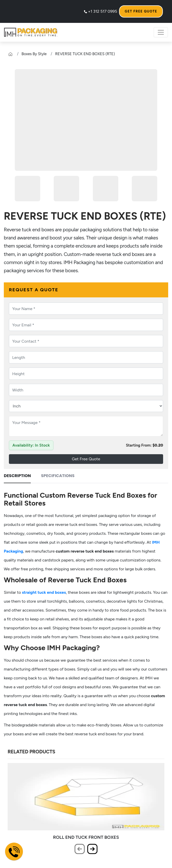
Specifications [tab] (58, 476)
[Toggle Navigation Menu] (161, 32)
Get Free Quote (141, 11)
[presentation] (80, 849)
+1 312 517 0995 (101, 11)
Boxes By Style (34, 54)
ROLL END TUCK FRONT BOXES (86, 837)
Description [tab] (17, 476)
